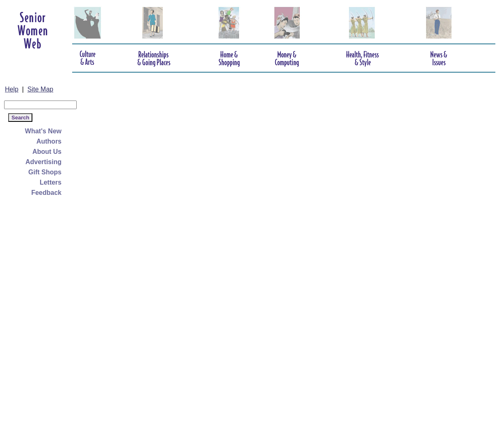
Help (12, 89)
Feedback (46, 193)
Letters (51, 182)
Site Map (40, 89)
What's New (43, 131)
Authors (49, 141)
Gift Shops (45, 172)
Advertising (43, 162)
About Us (47, 152)
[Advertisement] (37, 321)
